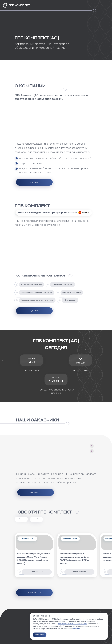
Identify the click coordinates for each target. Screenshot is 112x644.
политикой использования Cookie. (73, 624)
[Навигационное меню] (108, 5)
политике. (76, 629)
